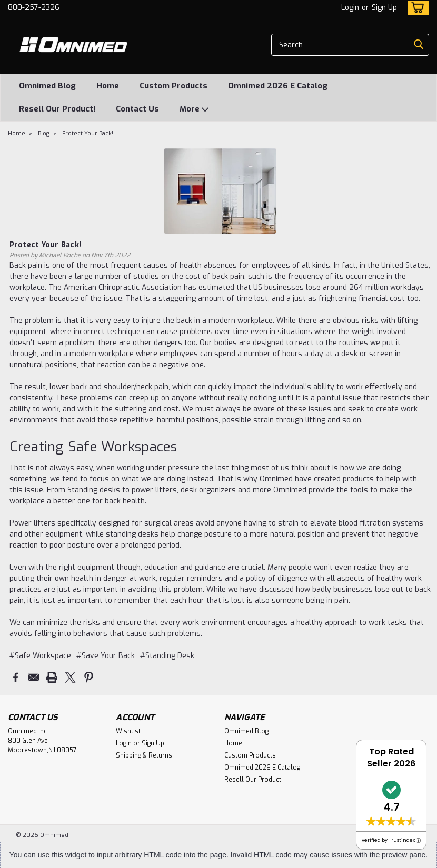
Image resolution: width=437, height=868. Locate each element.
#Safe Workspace (40, 656)
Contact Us (137, 109)
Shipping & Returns (144, 755)
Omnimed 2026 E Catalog (278, 86)
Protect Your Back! (88, 133)
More (194, 109)
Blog (44, 133)
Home (108, 86)
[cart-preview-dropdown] (416, 8)
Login (350, 8)
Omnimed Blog (47, 86)
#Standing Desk (167, 656)
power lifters (154, 490)
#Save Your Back (106, 656)
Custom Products (173, 86)
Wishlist (128, 731)
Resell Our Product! (57, 109)
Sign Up (384, 8)
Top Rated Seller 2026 (391, 758)
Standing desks (94, 490)
